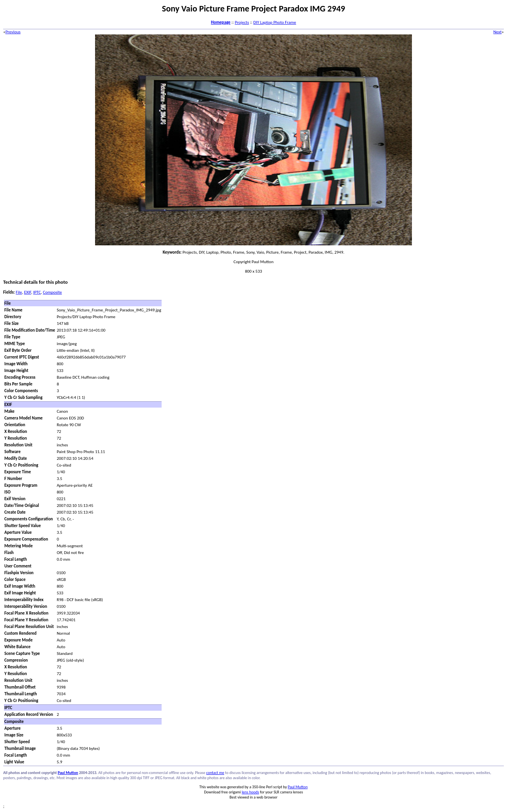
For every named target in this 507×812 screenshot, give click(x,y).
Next (497, 32)
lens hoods (250, 792)
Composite (52, 292)
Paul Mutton (68, 773)
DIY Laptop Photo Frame (274, 22)
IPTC (37, 292)
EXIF (28, 292)
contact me (215, 773)
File (19, 292)
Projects (242, 22)
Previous (13, 32)
